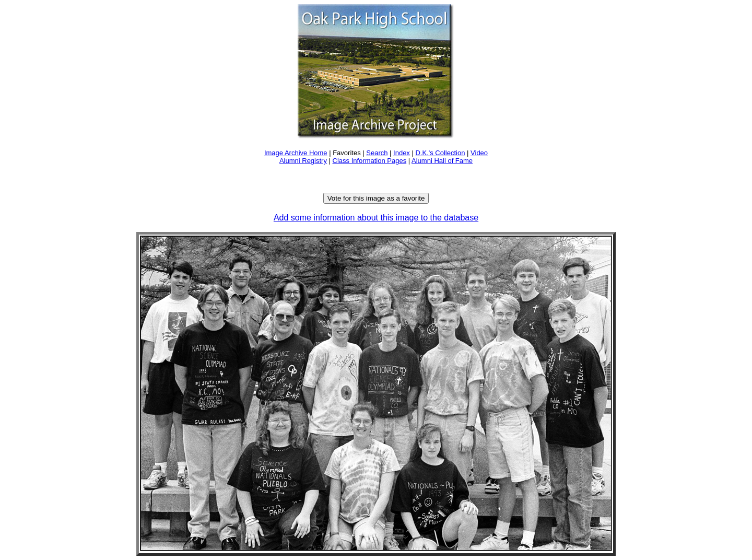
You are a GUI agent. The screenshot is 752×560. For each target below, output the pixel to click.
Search (377, 153)
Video (479, 153)
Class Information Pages (370, 161)
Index (402, 153)
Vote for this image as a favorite (376, 198)
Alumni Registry (303, 161)
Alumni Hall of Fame (442, 161)
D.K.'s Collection (440, 153)
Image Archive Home (296, 153)
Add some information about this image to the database (376, 218)
